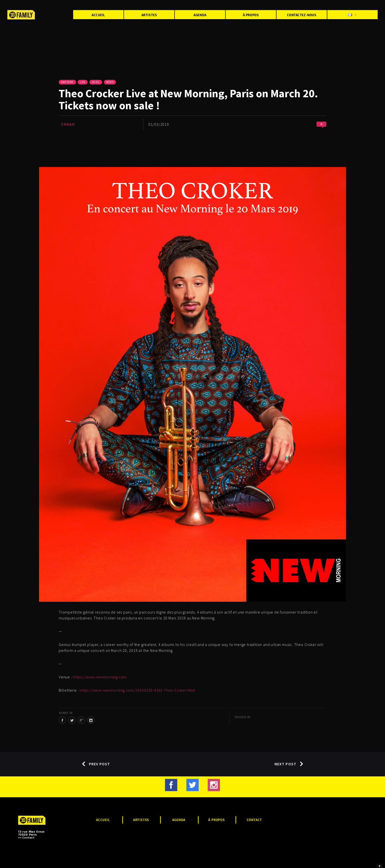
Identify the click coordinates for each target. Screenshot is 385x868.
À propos (251, 15)
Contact (28, 837)
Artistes (149, 15)
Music (96, 82)
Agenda (200, 15)
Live (83, 82)
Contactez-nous (302, 15)
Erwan (68, 124)
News (110, 82)
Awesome (67, 82)
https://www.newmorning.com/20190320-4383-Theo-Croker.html (137, 690)
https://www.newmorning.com (100, 677)
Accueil (98, 15)
